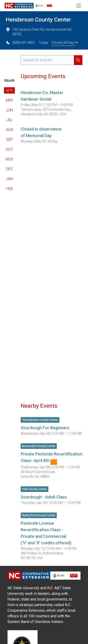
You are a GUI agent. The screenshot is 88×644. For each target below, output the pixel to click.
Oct (9, 149)
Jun (9, 110)
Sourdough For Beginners (45, 428)
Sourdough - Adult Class (44, 497)
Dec (10, 169)
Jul (10, 120)
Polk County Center (34, 489)
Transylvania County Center (40, 420)
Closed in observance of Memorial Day (41, 132)
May (10, 100)
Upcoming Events (43, 76)
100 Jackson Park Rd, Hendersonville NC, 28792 (39, 32)
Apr (9, 90)
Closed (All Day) (65, 43)
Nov (9, 159)
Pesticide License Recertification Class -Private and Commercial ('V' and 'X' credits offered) (46, 533)
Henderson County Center (38, 20)
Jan (9, 179)
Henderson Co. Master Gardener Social (42, 96)
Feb (9, 189)
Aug (10, 130)
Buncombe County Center (39, 446)
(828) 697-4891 (20, 43)
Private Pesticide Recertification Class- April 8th (52, 458)
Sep (10, 140)
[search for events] (52, 60)
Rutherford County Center (39, 515)
